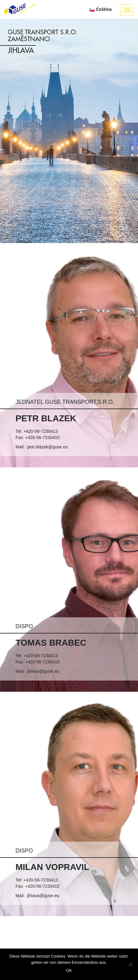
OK (69, 970)
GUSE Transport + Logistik (20, 9)
